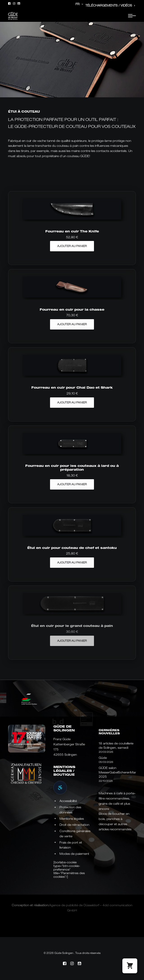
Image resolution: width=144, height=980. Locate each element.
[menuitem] (75, 4)
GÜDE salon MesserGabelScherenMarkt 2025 (117, 772)
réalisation (41, 905)
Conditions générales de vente (75, 834)
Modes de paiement (74, 854)
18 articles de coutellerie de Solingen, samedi (116, 746)
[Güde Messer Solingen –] (13, 16)
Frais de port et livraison (71, 845)
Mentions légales (72, 819)
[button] (9, 3)
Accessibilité (68, 801)
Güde (103, 758)
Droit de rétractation (74, 825)
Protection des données (70, 810)
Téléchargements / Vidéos (110, 5)
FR (79, 4)
